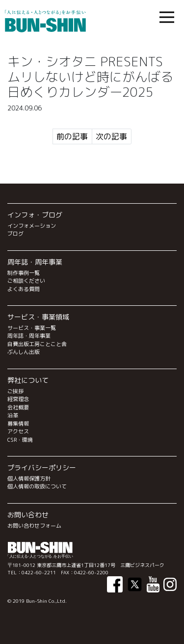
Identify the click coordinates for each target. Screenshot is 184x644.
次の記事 (111, 136)
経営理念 (18, 399)
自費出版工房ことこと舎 (37, 344)
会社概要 (18, 407)
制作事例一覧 (24, 273)
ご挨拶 (15, 391)
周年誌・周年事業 (29, 336)
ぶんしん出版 (24, 352)
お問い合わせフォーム (34, 526)
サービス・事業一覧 (32, 328)
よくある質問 (24, 289)
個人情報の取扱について (37, 486)
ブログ (15, 234)
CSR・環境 (20, 440)
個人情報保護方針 (29, 479)
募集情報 (18, 424)
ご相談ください (26, 281)
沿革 (13, 415)
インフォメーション (32, 226)
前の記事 (72, 136)
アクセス (18, 431)
